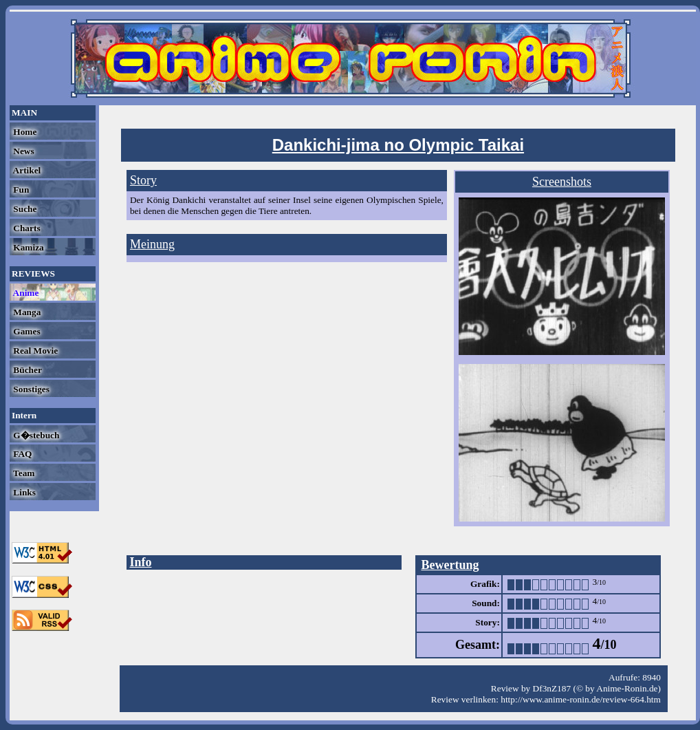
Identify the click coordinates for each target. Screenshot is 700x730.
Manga (26, 312)
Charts (26, 228)
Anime (25, 293)
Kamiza (28, 247)
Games (26, 331)
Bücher (26, 370)
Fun (20, 190)
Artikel (26, 170)
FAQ (21, 454)
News (23, 151)
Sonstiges (30, 389)
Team (23, 473)
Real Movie (34, 351)
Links (23, 492)
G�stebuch (35, 435)
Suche (24, 209)
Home (24, 132)
